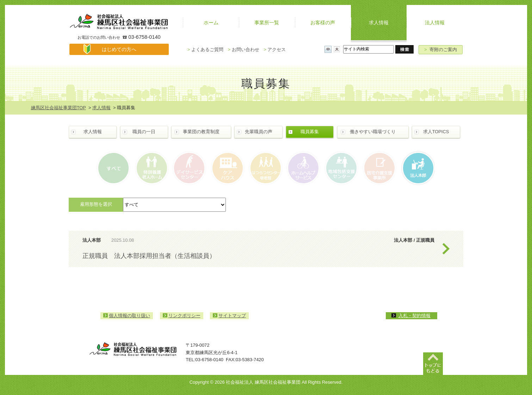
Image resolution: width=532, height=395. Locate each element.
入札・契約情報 (415, 316)
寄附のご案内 (441, 50)
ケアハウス (227, 168)
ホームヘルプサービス (303, 168)
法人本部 (416, 168)
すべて (115, 168)
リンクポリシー (184, 316)
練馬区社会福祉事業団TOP (58, 108)
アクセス (275, 50)
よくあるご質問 (205, 50)
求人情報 (101, 108)
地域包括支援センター (341, 168)
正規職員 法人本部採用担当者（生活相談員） (149, 256)
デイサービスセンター (190, 168)
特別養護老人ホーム (152, 168)
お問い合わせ (243, 50)
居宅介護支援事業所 (378, 168)
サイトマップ (232, 316)
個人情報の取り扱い (129, 316)
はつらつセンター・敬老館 (265, 168)
